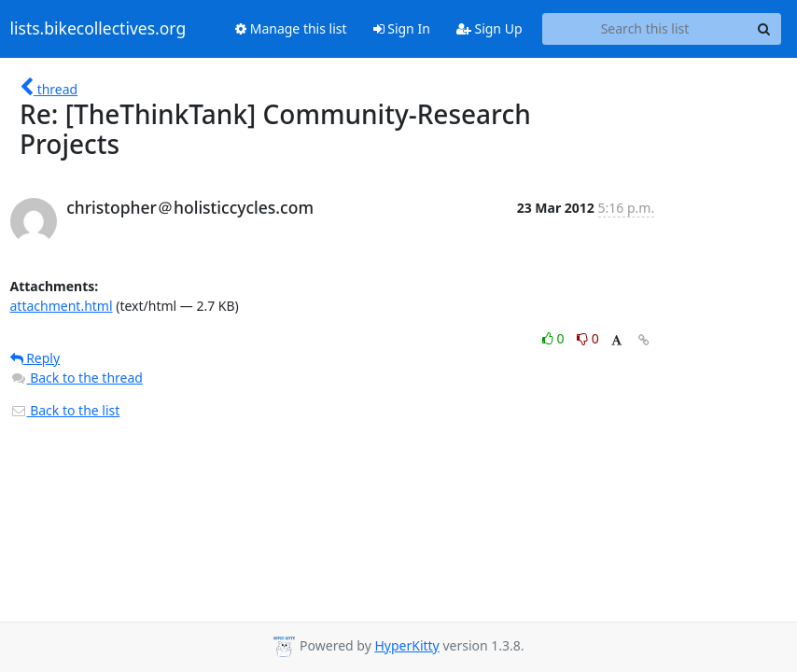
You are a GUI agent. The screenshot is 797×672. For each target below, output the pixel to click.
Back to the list (65, 410)
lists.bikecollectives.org (98, 29)
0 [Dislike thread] (588, 338)
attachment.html (62, 306)
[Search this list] (645, 29)
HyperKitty (406, 645)
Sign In (402, 28)
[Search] (764, 29)
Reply (35, 358)
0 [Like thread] (555, 338)
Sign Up (489, 28)
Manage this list (291, 28)
